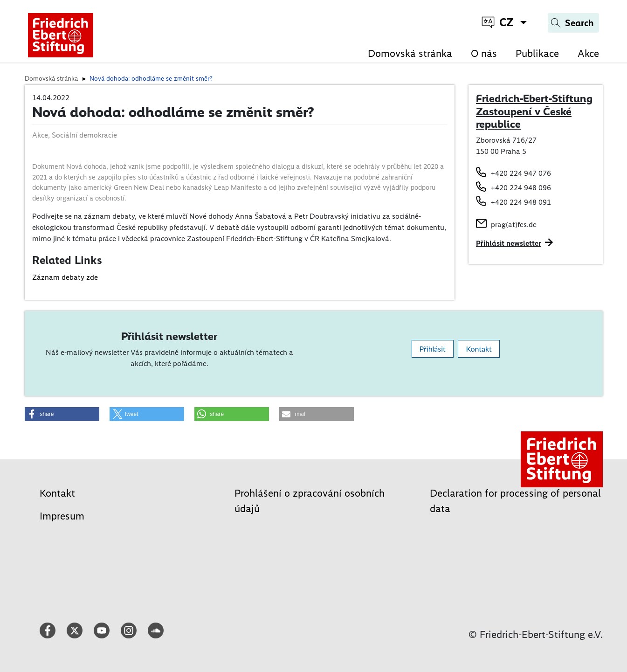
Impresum (62, 516)
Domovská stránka (410, 53)
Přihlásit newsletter (509, 243)
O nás (484, 53)
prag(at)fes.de (514, 225)
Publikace (537, 53)
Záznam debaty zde (65, 277)
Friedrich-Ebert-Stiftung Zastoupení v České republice (534, 111)
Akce (588, 53)
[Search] (573, 23)
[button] (62, 414)
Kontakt (479, 349)
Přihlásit (433, 349)
